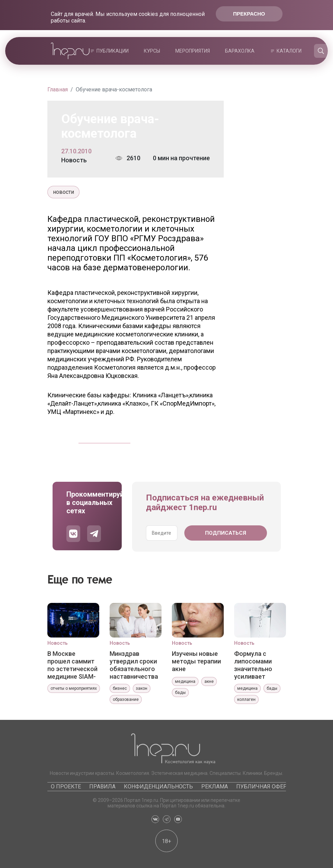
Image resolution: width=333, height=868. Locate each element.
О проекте (66, 786)
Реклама (215, 786)
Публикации (113, 51)
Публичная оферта (265, 786)
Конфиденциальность (158, 786)
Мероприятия (193, 51)
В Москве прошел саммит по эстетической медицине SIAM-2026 (72, 665)
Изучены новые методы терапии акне (196, 661)
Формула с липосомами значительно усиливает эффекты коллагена (253, 665)
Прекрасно (249, 14)
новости (63, 192)
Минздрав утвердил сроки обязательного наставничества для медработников (134, 665)
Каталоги (289, 51)
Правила (102, 786)
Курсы (152, 51)
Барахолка (240, 51)
